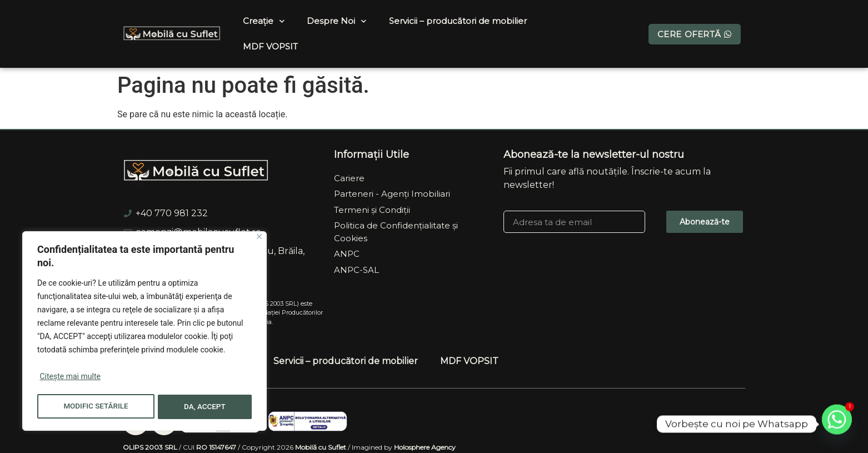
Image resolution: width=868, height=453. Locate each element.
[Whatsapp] (837, 424)
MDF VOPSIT (270, 46)
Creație (264, 21)
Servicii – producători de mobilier (458, 21)
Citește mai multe (70, 379)
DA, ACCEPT (206, 407)
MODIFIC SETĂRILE (96, 407)
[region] (144, 332)
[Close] (259, 239)
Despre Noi (337, 21)
